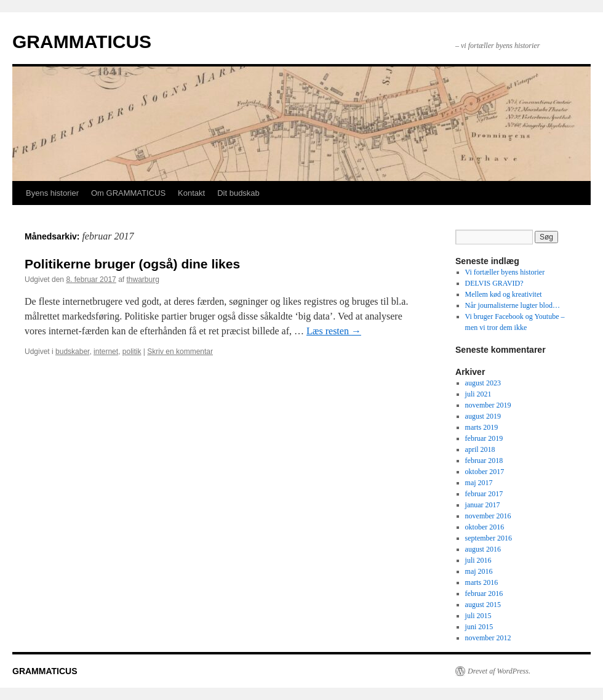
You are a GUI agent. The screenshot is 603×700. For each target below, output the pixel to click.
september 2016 (489, 538)
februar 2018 (484, 461)
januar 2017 (483, 505)
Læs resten (334, 331)
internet (106, 352)
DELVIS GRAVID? (494, 283)
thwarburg (143, 280)
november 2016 (488, 516)
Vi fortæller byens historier (505, 272)
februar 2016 (484, 593)
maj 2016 (479, 571)
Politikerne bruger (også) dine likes (132, 264)
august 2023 (483, 383)
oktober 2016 (485, 527)
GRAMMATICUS (82, 42)
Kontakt (191, 193)
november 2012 (488, 638)
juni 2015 (479, 627)
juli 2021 (478, 394)
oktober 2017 (485, 472)
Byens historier (52, 193)
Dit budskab (238, 193)
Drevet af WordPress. (499, 671)
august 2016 (483, 549)
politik (132, 352)
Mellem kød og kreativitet (504, 294)
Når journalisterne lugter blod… (513, 305)
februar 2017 (484, 494)
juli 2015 (478, 616)
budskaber (72, 352)
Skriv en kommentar (180, 352)
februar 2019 (484, 438)
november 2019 (488, 405)
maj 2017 (479, 483)
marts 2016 (482, 582)
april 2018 (480, 449)
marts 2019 (482, 427)
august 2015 (483, 605)
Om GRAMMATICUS (128, 193)
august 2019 (483, 416)
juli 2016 (478, 560)
